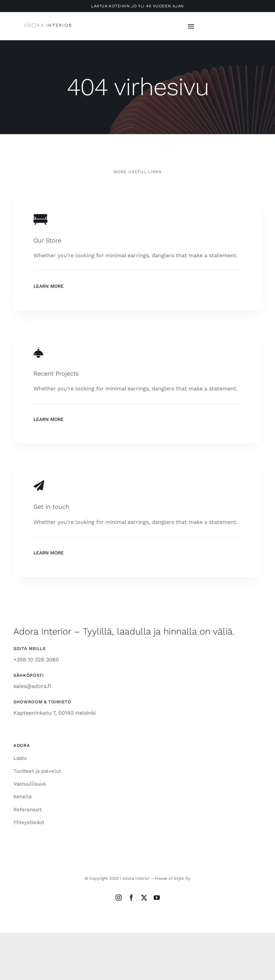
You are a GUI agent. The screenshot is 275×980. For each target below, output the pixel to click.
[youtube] (157, 897)
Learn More (49, 286)
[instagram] (119, 897)
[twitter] (144, 897)
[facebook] (131, 897)
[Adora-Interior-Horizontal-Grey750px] (48, 26)
